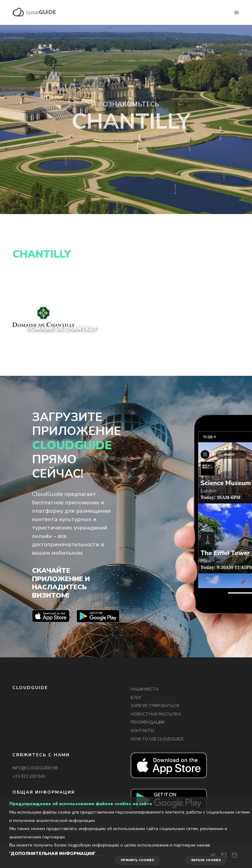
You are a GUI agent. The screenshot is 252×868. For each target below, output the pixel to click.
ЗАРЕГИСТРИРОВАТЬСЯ (155, 706)
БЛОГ (136, 698)
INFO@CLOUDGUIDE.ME (35, 768)
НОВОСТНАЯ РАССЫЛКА (156, 714)
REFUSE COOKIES (206, 860)
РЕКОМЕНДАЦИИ (148, 722)
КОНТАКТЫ (142, 731)
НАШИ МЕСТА (145, 689)
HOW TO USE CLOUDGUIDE (157, 739)
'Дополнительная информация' (52, 854)
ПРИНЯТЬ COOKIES (137, 860)
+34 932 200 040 (29, 777)
